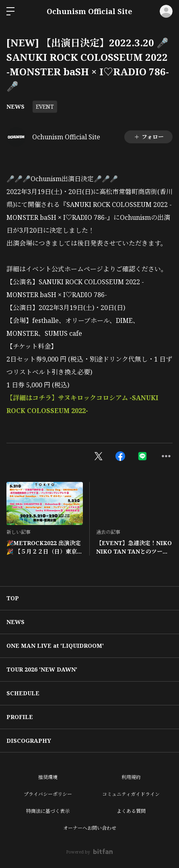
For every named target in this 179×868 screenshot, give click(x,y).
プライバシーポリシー (48, 794)
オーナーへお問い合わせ (90, 828)
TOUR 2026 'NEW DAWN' (42, 669)
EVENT (45, 106)
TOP (13, 598)
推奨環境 (48, 777)
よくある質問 (131, 811)
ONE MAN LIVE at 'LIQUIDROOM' (55, 646)
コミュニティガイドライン (131, 794)
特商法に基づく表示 (48, 811)
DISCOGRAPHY (29, 741)
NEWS (15, 106)
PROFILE (20, 717)
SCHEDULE (23, 693)
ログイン (166, 11)
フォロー (149, 137)
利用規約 (131, 777)
